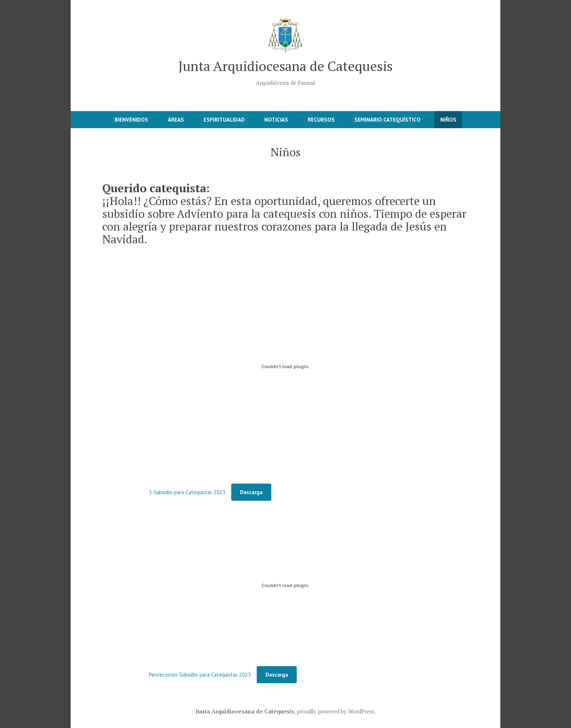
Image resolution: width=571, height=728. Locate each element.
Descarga (251, 492)
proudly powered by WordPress (336, 711)
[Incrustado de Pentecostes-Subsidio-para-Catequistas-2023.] (285, 585)
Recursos (321, 120)
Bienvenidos (131, 120)
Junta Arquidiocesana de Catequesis (285, 66)
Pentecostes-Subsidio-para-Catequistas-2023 (200, 675)
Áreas (176, 120)
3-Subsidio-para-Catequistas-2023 (187, 492)
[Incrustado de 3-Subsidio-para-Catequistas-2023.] (285, 366)
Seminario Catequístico (387, 120)
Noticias (276, 120)
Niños (448, 120)
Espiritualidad (224, 120)
